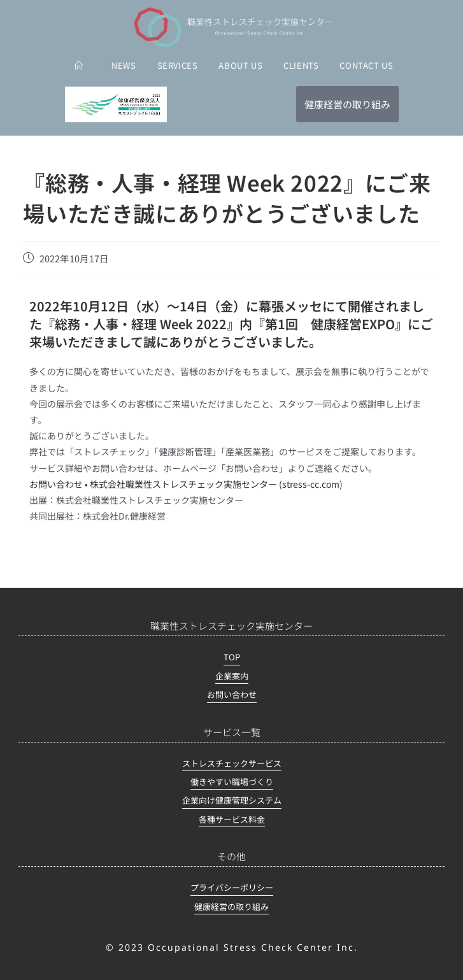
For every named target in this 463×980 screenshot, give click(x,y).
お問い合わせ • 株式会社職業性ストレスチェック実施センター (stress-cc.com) (186, 484)
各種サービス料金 (232, 819)
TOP (232, 657)
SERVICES (178, 65)
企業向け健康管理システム (232, 800)
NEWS (124, 65)
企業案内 (232, 676)
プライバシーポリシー (232, 887)
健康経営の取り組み (231, 906)
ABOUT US (240, 65)
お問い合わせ (232, 694)
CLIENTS (301, 65)
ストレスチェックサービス (232, 763)
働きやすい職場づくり (232, 782)
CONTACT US (366, 65)
